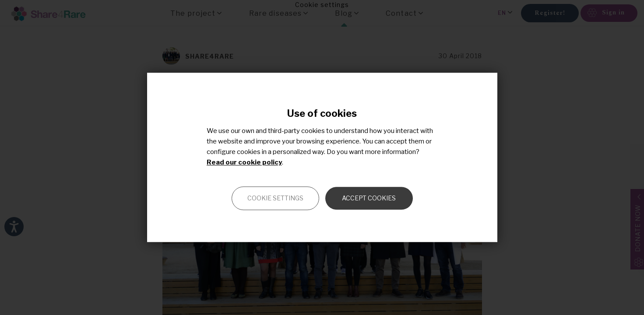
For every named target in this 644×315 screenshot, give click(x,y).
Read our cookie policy (244, 163)
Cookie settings (275, 198)
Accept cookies (369, 198)
